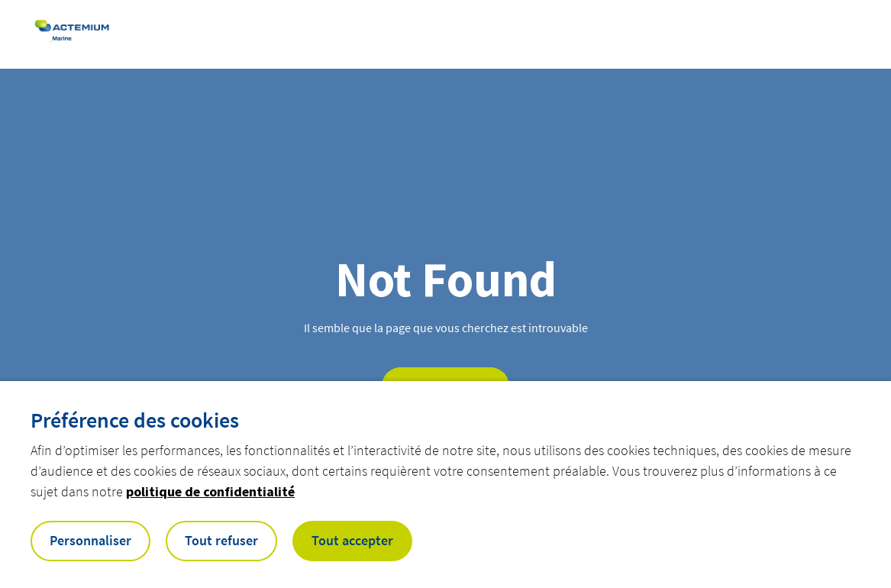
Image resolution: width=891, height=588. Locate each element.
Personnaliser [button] (90, 540)
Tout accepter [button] (352, 540)
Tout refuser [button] (221, 540)
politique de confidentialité (210, 491)
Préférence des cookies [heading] (135, 420)
